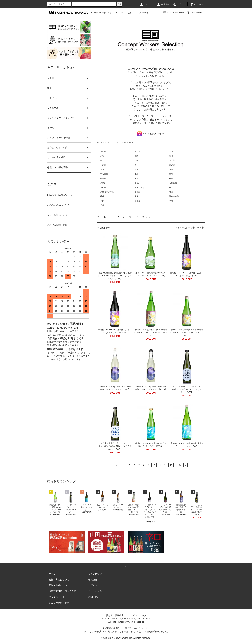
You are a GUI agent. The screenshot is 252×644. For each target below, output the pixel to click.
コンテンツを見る (123, 13)
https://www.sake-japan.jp (131, 622)
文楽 (171, 192)
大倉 (102, 169)
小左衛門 (104, 165)
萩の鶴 (103, 151)
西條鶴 (103, 178)
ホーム (99, 142)
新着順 (201, 227)
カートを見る (95, 591)
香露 (102, 196)
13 (171, 465)
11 (160, 465)
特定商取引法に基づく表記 (62, 591)
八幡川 (103, 183)
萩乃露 (172, 165)
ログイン (179, 4)
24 (180, 465)
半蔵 (171, 201)
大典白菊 (104, 174)
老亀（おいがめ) (107, 192)
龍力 (137, 169)
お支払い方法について (59, 205)
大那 (138, 196)
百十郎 (172, 160)
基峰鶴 (138, 201)
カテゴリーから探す (101, 13)
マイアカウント (96, 574)
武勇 (137, 156)
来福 (102, 156)
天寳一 (138, 178)
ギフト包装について (57, 215)
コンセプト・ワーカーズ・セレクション (119, 142)
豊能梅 (103, 187)
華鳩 (171, 174)
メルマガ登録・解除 (174, 13)
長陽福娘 (173, 183)
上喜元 (138, 151)
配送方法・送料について (60, 195)
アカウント (147, 4)
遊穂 (137, 160)
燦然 (171, 169)
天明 (171, 151)
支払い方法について (59, 580)
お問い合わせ (194, 13)
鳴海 (171, 156)
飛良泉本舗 (174, 196)
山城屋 (138, 192)
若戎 (102, 205)
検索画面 (143, 13)
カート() (197, 4)
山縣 (137, 183)
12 (165, 465)
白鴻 (171, 178)
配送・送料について (59, 585)
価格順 (192, 227)
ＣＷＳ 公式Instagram (151, 134)
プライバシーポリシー (60, 597)
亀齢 (137, 174)
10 (154, 465)
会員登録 (163, 4)
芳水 (102, 201)
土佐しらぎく (140, 187)
